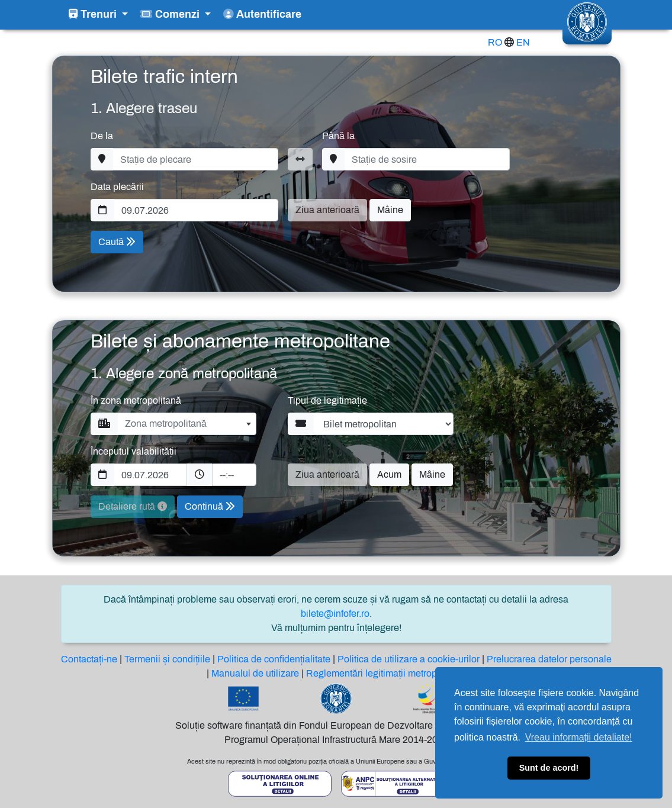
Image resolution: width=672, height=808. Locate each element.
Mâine (390, 210)
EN (523, 42)
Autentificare (262, 15)
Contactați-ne (89, 659)
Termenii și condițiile (167, 659)
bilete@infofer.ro (335, 614)
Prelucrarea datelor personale (549, 659)
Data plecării (117, 187)
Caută (117, 242)
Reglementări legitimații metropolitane (386, 673)
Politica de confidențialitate (274, 659)
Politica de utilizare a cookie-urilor (409, 659)
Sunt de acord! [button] (549, 768)
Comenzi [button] (171, 15)
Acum (389, 474)
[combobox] (187, 424)
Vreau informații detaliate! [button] (579, 737)
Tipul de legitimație (327, 400)
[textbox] (187, 424)
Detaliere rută (133, 506)
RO (495, 42)
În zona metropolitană (136, 400)
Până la (338, 136)
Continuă (210, 506)
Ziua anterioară (327, 210)
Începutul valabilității (134, 451)
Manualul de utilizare (255, 673)
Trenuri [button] (94, 15)
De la (102, 136)
